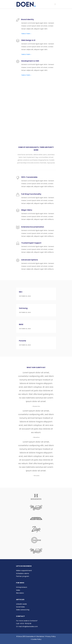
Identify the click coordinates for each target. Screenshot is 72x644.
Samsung (23, 308)
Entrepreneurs (22, 587)
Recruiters (20, 593)
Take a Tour (26, 34)
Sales (18, 590)
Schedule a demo (23, 573)
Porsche (22, 341)
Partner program (23, 576)
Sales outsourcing (23, 610)
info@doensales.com (30, 626)
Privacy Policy (51, 636)
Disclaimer (40, 636)
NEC (21, 292)
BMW (21, 324)
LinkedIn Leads (21, 604)
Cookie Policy (36, 639)
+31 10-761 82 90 (25, 624)
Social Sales (20, 607)
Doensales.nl (31, 636)
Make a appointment (24, 571)
